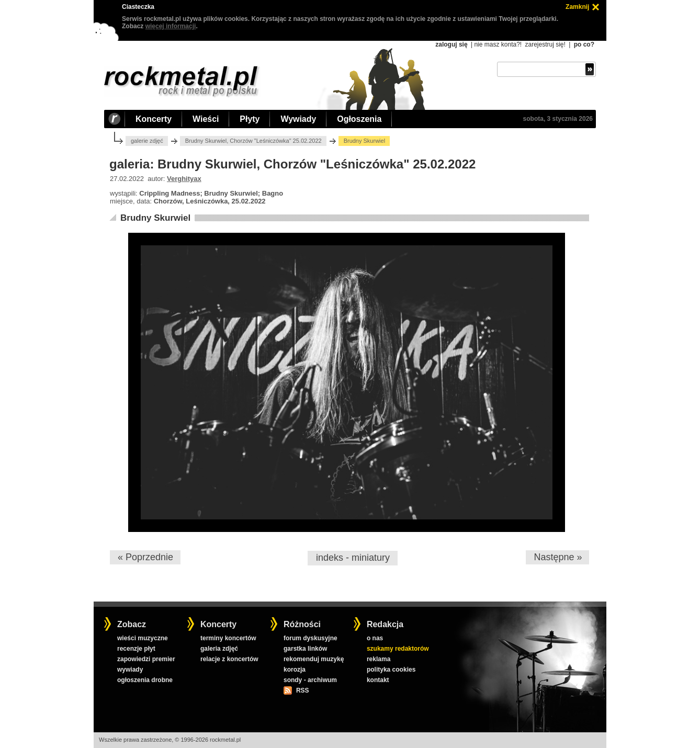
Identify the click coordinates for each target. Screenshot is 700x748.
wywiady (130, 670)
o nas (375, 638)
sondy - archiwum (310, 680)
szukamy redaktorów (398, 649)
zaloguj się (451, 44)
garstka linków (305, 649)
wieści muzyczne (143, 638)
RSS (302, 690)
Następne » (558, 557)
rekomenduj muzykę (314, 659)
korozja (295, 670)
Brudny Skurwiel (155, 218)
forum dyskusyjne (311, 638)
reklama (379, 659)
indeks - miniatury (353, 558)
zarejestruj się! (545, 44)
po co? (584, 44)
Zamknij (577, 7)
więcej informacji (171, 26)
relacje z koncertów (229, 659)
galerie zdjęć (147, 141)
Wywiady (298, 119)
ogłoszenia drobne (145, 680)
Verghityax (184, 179)
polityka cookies (391, 670)
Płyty (250, 119)
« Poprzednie (145, 557)
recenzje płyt (136, 649)
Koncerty (154, 119)
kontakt (378, 680)
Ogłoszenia (359, 119)
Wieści (206, 119)
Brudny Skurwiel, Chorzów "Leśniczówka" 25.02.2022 (253, 141)
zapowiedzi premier (146, 659)
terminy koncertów (228, 638)
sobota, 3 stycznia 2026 (558, 119)
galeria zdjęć (219, 649)
